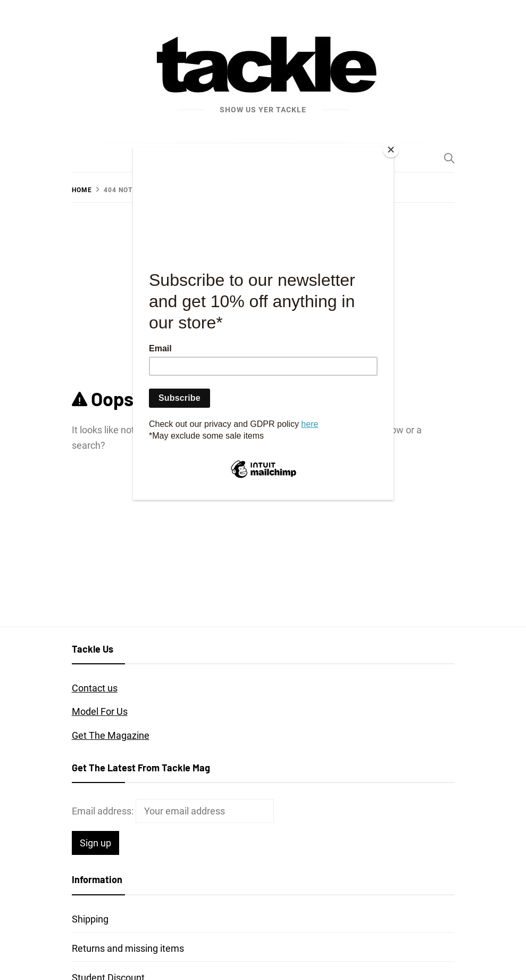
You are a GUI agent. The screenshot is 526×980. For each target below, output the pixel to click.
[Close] (391, 150)
